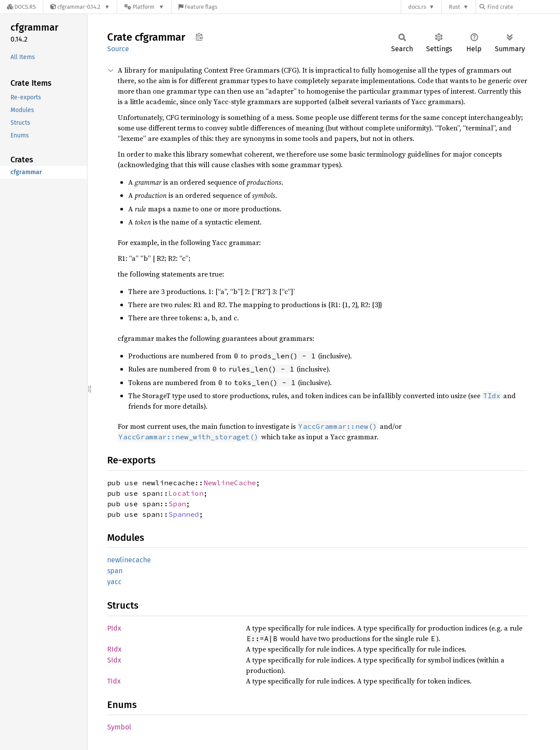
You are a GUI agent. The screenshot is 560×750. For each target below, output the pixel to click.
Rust (455, 7)
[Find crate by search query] (523, 7)
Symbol (119, 727)
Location (186, 493)
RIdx (114, 649)
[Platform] (144, 7)
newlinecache (129, 560)
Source (118, 49)
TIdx (114, 681)
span (115, 571)
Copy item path (199, 37)
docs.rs (417, 7)
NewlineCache (230, 483)
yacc (114, 582)
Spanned (184, 514)
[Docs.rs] (21, 7)
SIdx (114, 660)
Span (177, 504)
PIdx (114, 628)
